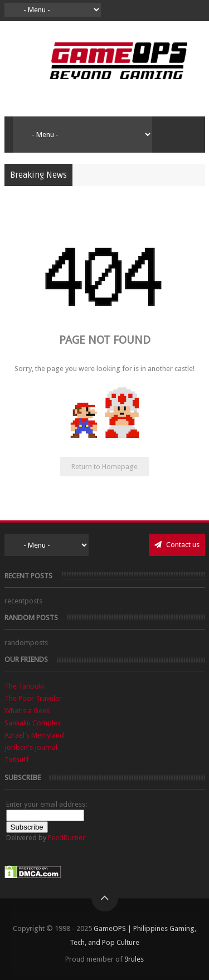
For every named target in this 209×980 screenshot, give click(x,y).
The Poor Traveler (33, 698)
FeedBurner (67, 838)
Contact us (177, 545)
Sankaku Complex (33, 723)
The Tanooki (24, 686)
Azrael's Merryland (34, 735)
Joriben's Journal (31, 747)
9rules (134, 959)
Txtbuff (17, 760)
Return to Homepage (104, 467)
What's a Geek (27, 711)
